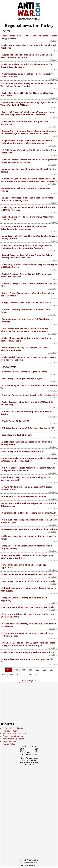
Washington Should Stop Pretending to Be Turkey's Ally (29, 513)
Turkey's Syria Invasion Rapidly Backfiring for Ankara (28, 652)
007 (52, 670)
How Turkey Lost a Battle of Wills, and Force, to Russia (28, 581)
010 (18, 675)
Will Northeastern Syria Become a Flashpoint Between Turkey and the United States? (28, 469)
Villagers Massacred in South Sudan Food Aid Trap (26, 303)
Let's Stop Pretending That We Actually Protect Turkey (29, 607)
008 (4, 675)
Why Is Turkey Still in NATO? (15, 421)
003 (23, 670)
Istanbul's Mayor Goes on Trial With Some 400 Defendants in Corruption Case (23, 228)
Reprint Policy (9, 744)
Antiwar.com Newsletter (14, 739)
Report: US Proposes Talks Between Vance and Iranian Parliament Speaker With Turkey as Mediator (28, 113)
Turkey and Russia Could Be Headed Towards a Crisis (28, 574)
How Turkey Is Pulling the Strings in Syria (22, 379)
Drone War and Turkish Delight (17, 435)
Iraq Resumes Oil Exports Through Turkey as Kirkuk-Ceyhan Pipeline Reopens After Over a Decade (27, 142)
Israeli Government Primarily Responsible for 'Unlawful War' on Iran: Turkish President (28, 85)
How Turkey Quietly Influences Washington (23, 451)
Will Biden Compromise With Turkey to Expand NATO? (28, 428)
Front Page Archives (12, 731)
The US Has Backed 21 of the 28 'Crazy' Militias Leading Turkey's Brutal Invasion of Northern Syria (28, 644)
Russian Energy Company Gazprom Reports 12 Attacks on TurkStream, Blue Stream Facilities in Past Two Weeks (29, 180)
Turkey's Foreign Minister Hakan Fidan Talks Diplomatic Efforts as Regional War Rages (29, 161)
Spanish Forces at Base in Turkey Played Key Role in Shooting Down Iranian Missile (26, 256)
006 (44, 670)
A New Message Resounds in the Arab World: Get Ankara (29, 529)
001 (9, 670)
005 (37, 670)
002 (16, 670)
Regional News (10, 741)
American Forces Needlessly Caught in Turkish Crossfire (29, 395)
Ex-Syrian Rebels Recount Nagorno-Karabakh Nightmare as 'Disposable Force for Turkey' (29, 460)
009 (11, 675)
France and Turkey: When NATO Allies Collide (24, 496)
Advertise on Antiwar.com (29, 683)
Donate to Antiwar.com (13, 736)
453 (31, 675)
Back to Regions (29, 680)
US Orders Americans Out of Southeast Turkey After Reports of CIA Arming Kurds (27, 199)
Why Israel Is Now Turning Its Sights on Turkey (25, 372)
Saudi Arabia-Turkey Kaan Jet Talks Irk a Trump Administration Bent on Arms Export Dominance (24, 330)
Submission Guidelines (13, 728)
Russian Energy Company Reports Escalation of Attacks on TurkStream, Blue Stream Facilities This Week (28, 132)
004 (30, 670)
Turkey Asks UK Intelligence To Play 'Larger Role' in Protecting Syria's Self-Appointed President (26, 247)
